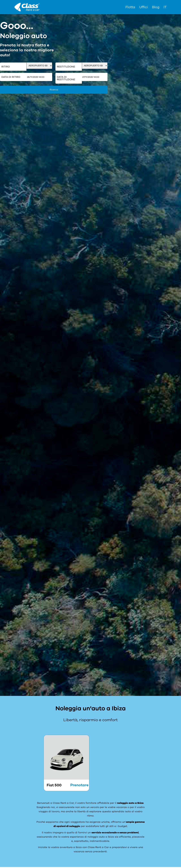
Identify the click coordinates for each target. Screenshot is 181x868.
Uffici (144, 7)
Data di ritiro (11, 77)
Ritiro (6, 67)
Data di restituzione (66, 78)
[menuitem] (165, 7)
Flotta (130, 7)
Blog (156, 7)
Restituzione (66, 67)
